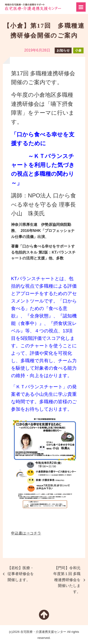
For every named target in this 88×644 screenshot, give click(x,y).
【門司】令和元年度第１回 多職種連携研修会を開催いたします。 (67, 580)
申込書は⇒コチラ (26, 533)
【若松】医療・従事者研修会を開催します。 (21, 574)
